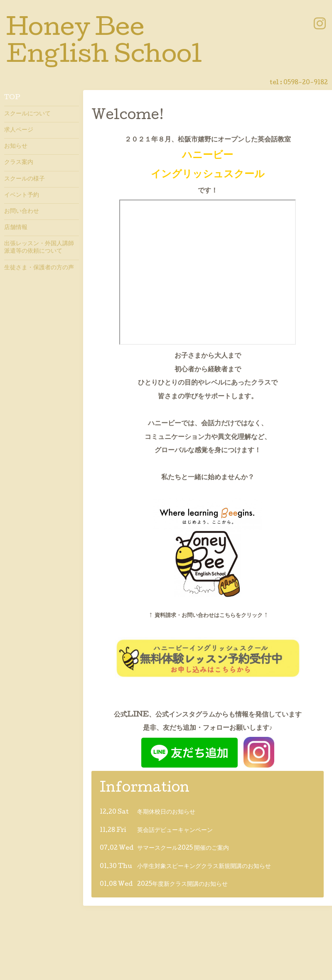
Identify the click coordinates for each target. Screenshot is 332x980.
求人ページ (19, 130)
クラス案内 (19, 163)
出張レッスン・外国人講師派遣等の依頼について (39, 248)
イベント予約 (22, 195)
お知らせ (16, 146)
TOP (12, 98)
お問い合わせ (22, 212)
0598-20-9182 (306, 83)
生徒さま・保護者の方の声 (39, 268)
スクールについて (27, 114)
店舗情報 (16, 228)
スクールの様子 (25, 179)
